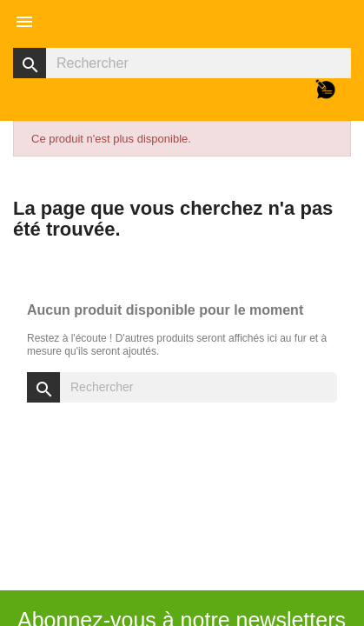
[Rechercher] (182, 63)
